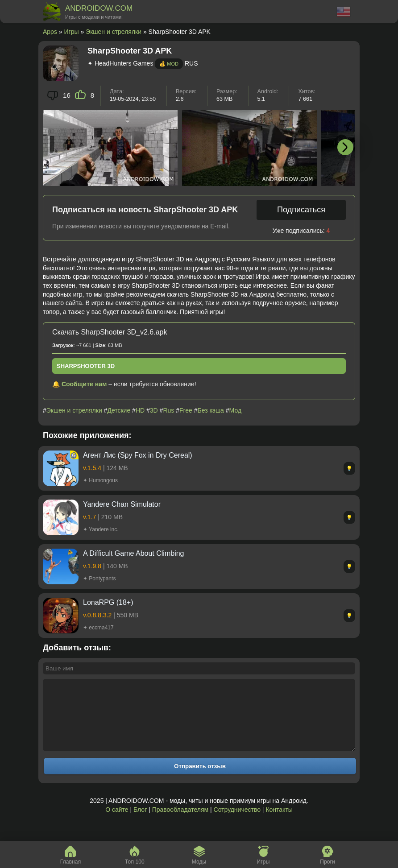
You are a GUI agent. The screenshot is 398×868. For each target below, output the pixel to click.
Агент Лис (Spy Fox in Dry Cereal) (138, 455)
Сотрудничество (237, 823)
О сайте (117, 823)
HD (140, 410)
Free (186, 410)
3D (154, 410)
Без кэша (210, 410)
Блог (140, 823)
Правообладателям (180, 823)
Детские (119, 410)
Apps (50, 32)
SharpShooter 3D (86, 366)
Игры (72, 32)
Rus (168, 410)
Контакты (279, 823)
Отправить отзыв (200, 779)
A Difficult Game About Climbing (133, 553)
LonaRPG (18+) (108, 602)
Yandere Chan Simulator (122, 504)
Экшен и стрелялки (114, 32)
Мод (235, 410)
